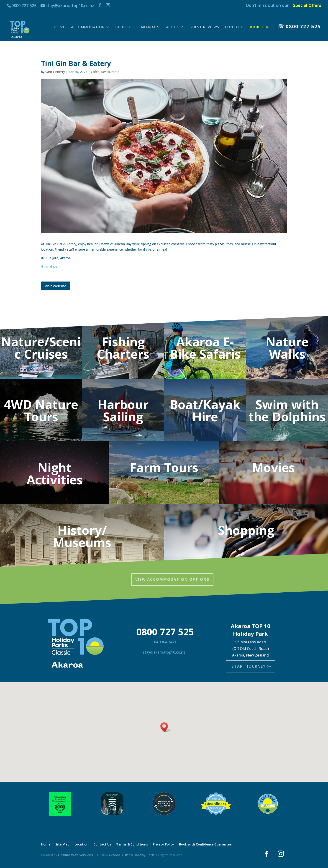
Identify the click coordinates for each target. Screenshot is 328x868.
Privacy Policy (163, 845)
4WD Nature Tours (41, 410)
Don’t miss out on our (267, 6)
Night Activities (55, 473)
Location (81, 845)
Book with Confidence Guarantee (205, 845)
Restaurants (110, 72)
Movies (273, 467)
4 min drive (49, 266)
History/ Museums (82, 536)
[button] (166, 727)
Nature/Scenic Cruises (41, 348)
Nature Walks (287, 348)
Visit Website (56, 286)
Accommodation (88, 27)
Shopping (246, 530)
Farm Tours (164, 467)
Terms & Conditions (132, 845)
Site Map (62, 845)
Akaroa (148, 27)
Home (59, 27)
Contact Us (102, 845)
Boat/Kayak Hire (205, 410)
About (173, 27)
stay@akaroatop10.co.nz (164, 652)
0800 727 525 (24, 5)
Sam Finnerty (55, 72)
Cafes (95, 72)
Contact (234, 27)
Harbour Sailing (123, 410)
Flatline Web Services (76, 855)
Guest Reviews (204, 27)
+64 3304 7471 (164, 642)
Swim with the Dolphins (287, 410)
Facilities (125, 27)
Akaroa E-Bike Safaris (205, 348)
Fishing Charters (123, 348)
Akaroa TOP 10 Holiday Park (131, 855)
